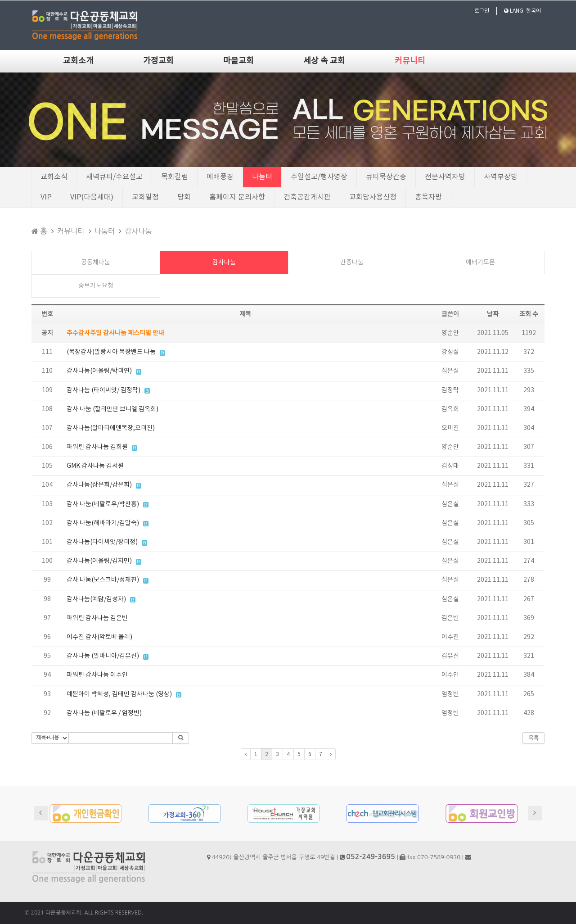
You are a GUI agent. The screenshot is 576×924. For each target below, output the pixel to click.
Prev (41, 813)
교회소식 (54, 177)
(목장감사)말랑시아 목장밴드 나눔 (111, 352)
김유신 (450, 656)
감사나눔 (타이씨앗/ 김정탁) (103, 390)
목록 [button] (533, 738)
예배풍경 (220, 177)
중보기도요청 (96, 286)
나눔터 (262, 177)
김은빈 (450, 618)
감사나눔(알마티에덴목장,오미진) (111, 428)
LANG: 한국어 (522, 11)
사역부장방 (501, 177)
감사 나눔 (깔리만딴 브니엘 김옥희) (112, 409)
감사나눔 (138, 231)
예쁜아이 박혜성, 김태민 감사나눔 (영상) (119, 694)
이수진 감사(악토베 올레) (99, 637)
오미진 (450, 428)
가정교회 (158, 61)
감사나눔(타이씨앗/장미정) (102, 542)
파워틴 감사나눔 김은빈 (97, 618)
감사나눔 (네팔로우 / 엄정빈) (104, 713)
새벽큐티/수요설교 (114, 177)
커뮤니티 (410, 61)
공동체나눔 (96, 263)
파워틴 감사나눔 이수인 (97, 675)
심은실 (450, 371)
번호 (47, 314)
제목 (245, 314)
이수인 (450, 675)
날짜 (493, 314)
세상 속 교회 (324, 61)
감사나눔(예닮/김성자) (96, 599)
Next (535, 813)
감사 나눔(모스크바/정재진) (103, 580)
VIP (46, 197)
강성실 (450, 352)
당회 (184, 197)
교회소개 (78, 61)
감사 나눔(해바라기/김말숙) (103, 523)
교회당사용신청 (373, 197)
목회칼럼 (175, 177)
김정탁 (450, 390)
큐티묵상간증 (386, 177)
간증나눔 (352, 263)
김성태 (450, 466)
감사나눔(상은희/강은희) (99, 485)
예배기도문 (480, 263)
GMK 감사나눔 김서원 (95, 466)
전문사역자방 (445, 177)
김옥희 (450, 409)
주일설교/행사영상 (319, 177)
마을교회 (238, 61)
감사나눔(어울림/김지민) (99, 561)
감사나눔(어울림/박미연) (99, 371)
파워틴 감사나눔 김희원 (97, 447)
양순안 (450, 333)
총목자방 (428, 197)
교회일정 (145, 197)
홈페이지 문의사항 (237, 197)
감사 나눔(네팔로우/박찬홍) (103, 504)
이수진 (450, 637)
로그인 (482, 11)
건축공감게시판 (307, 197)
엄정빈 (450, 694)
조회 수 (529, 314)
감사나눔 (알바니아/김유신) (103, 656)
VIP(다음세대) (92, 197)
